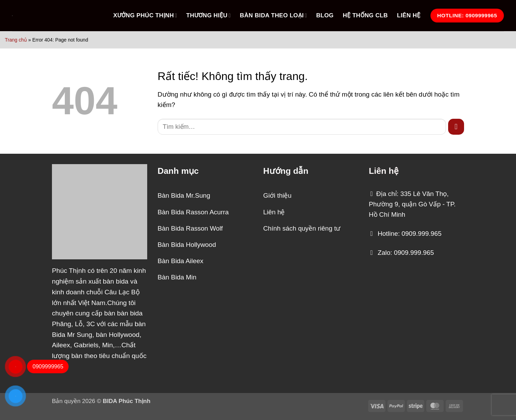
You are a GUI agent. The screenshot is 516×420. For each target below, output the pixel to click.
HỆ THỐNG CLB (365, 15)
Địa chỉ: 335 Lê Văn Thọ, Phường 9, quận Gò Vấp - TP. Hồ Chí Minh (412, 204)
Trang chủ (16, 40)
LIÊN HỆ (409, 15)
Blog (325, 15)
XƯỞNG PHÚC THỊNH (145, 16)
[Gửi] (456, 127)
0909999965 (48, 367)
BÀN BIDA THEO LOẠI (274, 16)
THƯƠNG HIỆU (208, 16)
